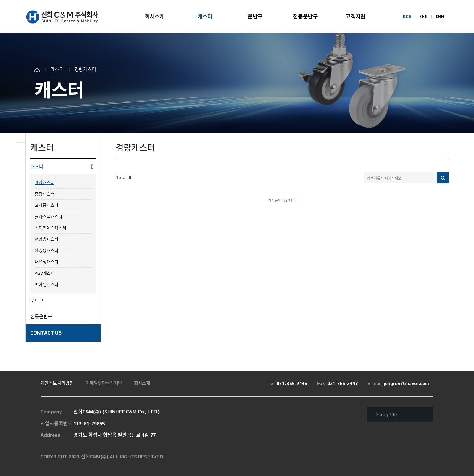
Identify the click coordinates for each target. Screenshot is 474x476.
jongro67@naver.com (398, 383)
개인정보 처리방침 (57, 383)
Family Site (386, 414)
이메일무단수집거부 (104, 383)
